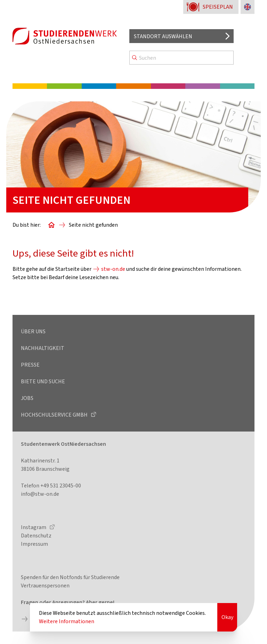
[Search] (181, 58)
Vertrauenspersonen (45, 586)
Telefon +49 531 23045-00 (51, 486)
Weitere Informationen (67, 621)
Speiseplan (218, 7)
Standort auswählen (163, 36)
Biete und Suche (43, 381)
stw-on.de (113, 269)
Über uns (33, 331)
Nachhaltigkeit (43, 348)
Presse (30, 365)
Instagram (34, 527)
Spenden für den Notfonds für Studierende (70, 577)
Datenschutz (36, 536)
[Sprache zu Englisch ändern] (248, 7)
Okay (227, 617)
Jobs (27, 398)
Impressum (34, 544)
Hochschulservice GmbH (55, 415)
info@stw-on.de (40, 494)
